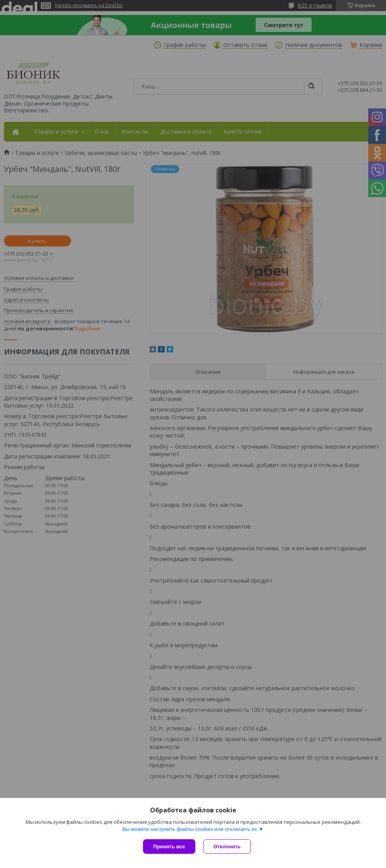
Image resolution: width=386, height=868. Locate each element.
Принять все (169, 847)
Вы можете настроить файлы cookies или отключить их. (190, 829)
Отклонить (227, 847)
